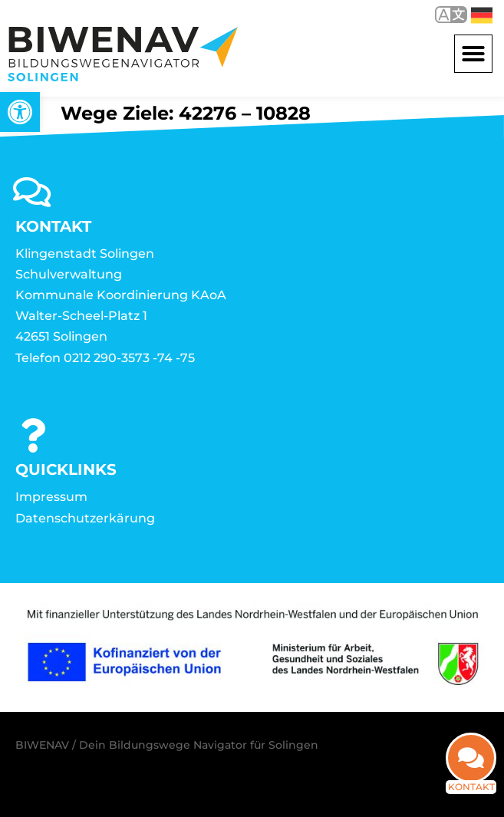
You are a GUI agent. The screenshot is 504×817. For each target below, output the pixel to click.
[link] (20, 112)
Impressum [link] (51, 497)
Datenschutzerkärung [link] (85, 518)
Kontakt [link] (471, 787)
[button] (473, 54)
